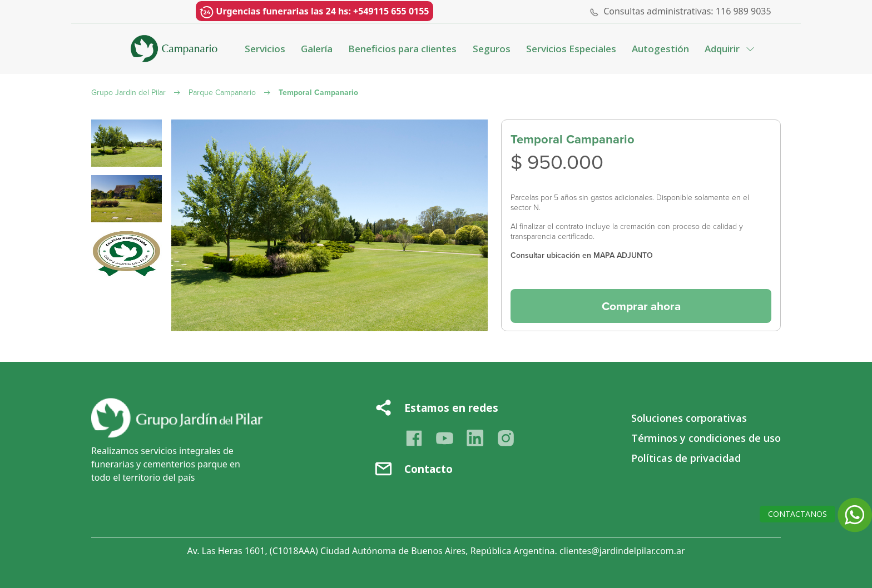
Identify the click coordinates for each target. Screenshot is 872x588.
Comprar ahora (641, 306)
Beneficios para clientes (402, 49)
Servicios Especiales (571, 49)
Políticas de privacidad (686, 458)
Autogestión (660, 49)
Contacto (428, 469)
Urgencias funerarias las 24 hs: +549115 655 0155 (314, 12)
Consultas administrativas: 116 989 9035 (687, 11)
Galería (317, 49)
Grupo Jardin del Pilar (128, 93)
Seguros (492, 49)
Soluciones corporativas (689, 418)
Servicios (265, 49)
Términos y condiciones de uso (706, 438)
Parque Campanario (222, 93)
